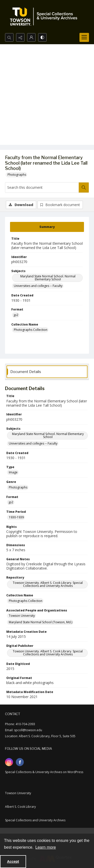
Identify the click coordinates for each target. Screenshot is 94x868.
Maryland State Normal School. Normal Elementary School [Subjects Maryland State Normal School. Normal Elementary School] (48, 278)
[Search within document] (84, 188)
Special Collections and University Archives (35, 820)
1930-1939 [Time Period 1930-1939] (16, 517)
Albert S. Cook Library (20, 807)
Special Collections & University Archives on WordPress (44, 772)
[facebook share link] (20, 762)
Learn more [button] (46, 847)
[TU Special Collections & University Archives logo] (45, 17)
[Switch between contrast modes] (42, 37)
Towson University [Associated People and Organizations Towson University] (22, 616)
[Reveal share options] (20, 37)
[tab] (47, 227)
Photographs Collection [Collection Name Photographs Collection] (31, 330)
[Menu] (84, 37)
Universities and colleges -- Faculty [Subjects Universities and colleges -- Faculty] (38, 286)
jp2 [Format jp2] (16, 315)
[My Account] (31, 37)
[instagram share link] (9, 762)
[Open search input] (9, 37)
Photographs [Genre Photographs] (18, 487)
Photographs (17, 175)
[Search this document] (42, 188)
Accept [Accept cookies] (13, 861)
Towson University (18, 793)
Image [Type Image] (13, 472)
